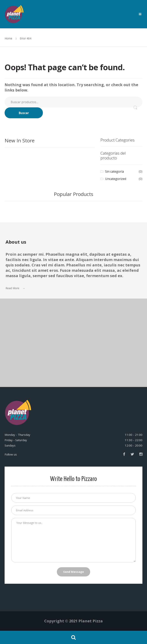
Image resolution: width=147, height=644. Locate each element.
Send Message (73, 572)
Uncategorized (116, 179)
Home (8, 38)
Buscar (24, 113)
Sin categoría (114, 171)
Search (73, 637)
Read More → (15, 288)
